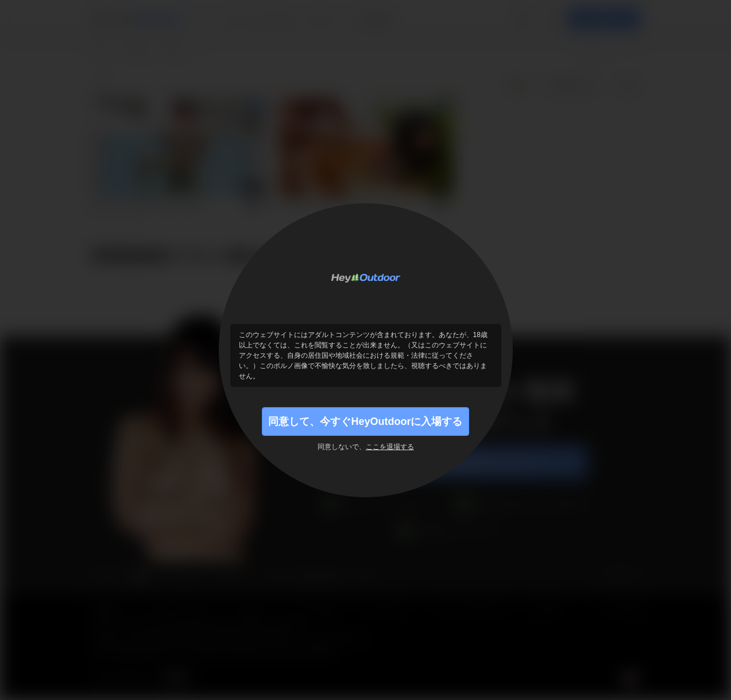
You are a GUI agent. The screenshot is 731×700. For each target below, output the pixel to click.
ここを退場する (390, 447)
